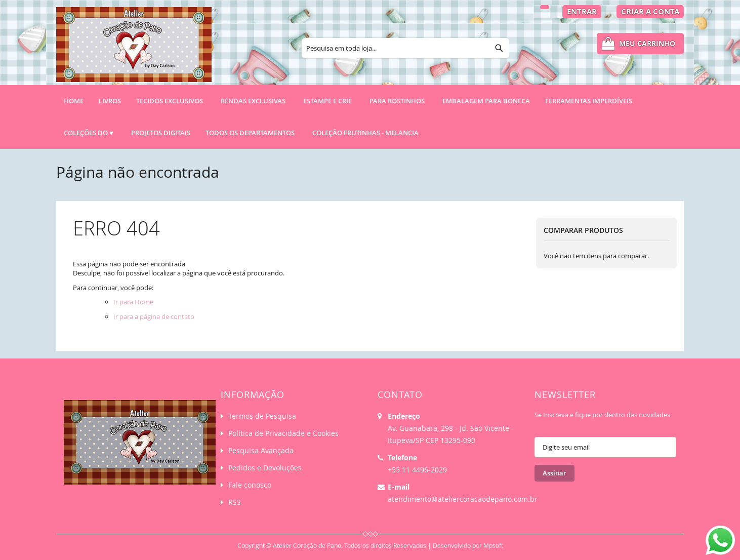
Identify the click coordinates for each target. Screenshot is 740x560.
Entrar (582, 11)
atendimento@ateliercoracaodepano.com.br (463, 499)
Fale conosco (250, 485)
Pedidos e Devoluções (265, 468)
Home (74, 101)
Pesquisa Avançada (261, 450)
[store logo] (134, 49)
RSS (235, 502)
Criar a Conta (650, 11)
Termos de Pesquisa (262, 416)
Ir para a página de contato (154, 316)
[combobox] (405, 48)
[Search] (499, 48)
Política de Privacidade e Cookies (283, 433)
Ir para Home (133, 302)
